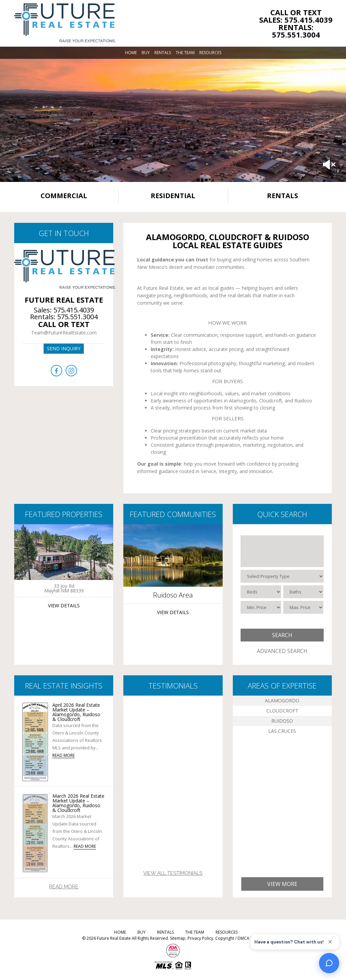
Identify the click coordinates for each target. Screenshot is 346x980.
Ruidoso (282, 721)
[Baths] (303, 592)
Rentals (163, 53)
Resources (210, 53)
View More (282, 884)
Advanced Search (282, 651)
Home (131, 53)
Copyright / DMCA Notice (239, 938)
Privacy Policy (200, 938)
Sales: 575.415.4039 (296, 20)
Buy (146, 53)
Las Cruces (282, 731)
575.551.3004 (77, 317)
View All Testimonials (173, 873)
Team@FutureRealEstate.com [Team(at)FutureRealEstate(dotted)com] (64, 333)
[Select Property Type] (282, 576)
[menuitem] (131, 53)
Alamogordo (282, 701)
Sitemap (178, 938)
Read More (64, 887)
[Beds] (261, 592)
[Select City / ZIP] (282, 551)
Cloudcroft (282, 711)
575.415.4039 (74, 310)
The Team (185, 53)
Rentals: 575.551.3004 (296, 31)
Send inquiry (64, 348)
